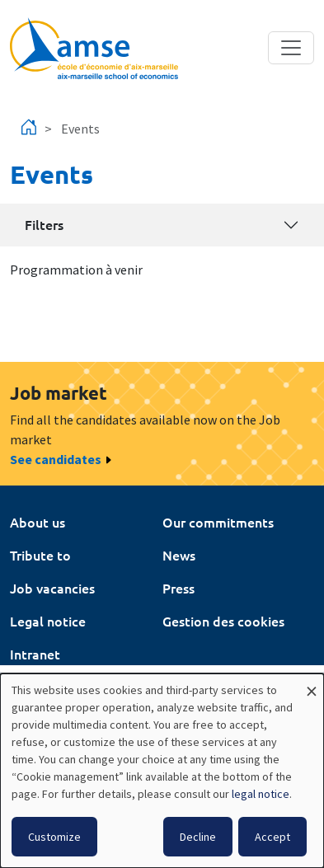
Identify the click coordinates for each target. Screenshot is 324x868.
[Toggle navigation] (291, 48)
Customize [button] (54, 837)
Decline (198, 837)
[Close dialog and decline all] (312, 684)
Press (178, 588)
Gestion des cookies (223, 621)
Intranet (35, 654)
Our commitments (218, 522)
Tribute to (40, 555)
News (179, 555)
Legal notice (48, 621)
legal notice (261, 794)
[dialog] (162, 771)
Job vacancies (52, 588)
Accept (272, 837)
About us (38, 522)
